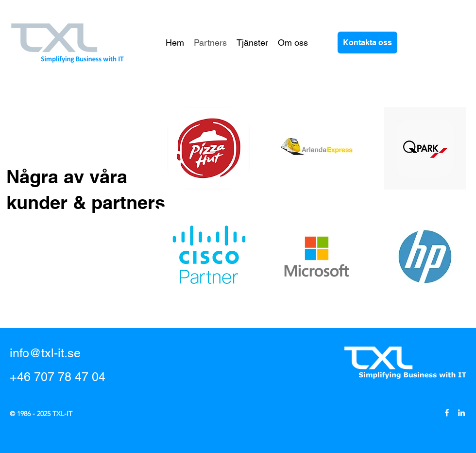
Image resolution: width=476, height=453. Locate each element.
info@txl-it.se (45, 353)
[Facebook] (447, 413)
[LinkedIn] (461, 413)
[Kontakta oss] (367, 43)
